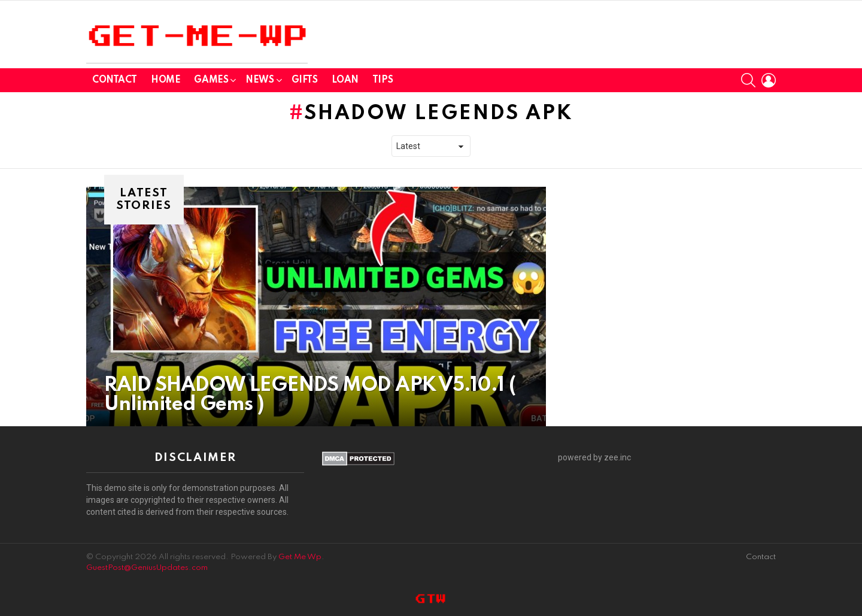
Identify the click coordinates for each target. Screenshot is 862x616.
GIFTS (305, 80)
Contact (115, 80)
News (259, 82)
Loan (345, 80)
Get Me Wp (300, 557)
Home (166, 80)
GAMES (211, 82)
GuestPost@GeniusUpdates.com (147, 568)
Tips (383, 80)
